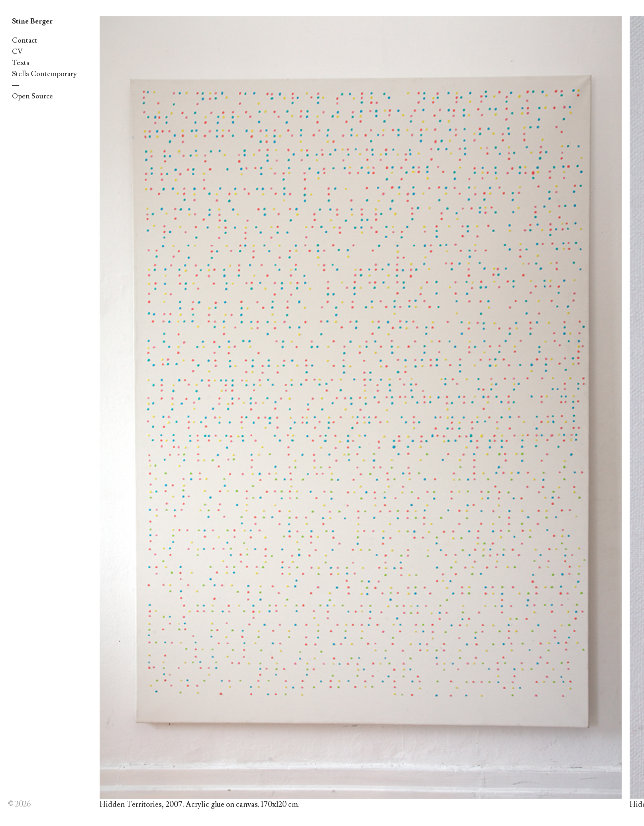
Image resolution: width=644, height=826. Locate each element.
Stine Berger (32, 21)
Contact (25, 40)
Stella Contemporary (44, 74)
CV (17, 52)
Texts (21, 63)
